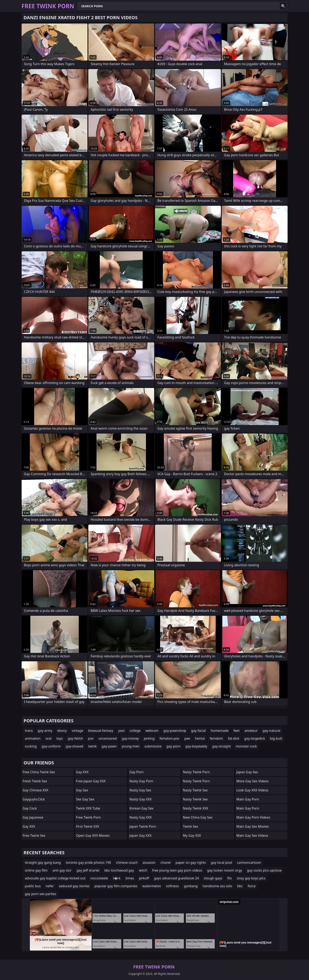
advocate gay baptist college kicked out (55, 878)
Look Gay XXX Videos (252, 790)
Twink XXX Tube (88, 808)
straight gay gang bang (43, 862)
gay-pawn (109, 746)
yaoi (121, 731)
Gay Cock (30, 808)
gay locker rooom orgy (225, 870)
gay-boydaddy (196, 746)
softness (172, 886)
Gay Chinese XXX (36, 790)
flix (230, 878)
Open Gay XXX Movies (93, 835)
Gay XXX (29, 826)
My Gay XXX (192, 835)
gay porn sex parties (41, 894)
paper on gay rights (191, 862)
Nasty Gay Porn (141, 781)
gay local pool (221, 862)
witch (143, 870)
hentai (200, 738)
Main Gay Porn (248, 799)
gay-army (45, 731)
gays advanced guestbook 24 (176, 878)
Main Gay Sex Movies (253, 826)
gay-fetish (75, 738)
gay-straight (222, 746)
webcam (152, 731)
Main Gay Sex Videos (252, 835)
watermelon (152, 886)
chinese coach (127, 862)
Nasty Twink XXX (195, 808)
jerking (149, 738)
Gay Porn (137, 772)
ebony (62, 731)
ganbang (191, 886)
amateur (251, 731)
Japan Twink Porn (143, 826)
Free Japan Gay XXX (91, 781)
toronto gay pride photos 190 (88, 862)
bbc (240, 886)
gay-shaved (75, 746)
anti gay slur (62, 870)
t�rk (117, 878)
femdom (216, 738)
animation (33, 738)
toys (60, 738)
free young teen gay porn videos (177, 870)
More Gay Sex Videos (252, 781)
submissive (153, 746)
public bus (33, 886)
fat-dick (234, 738)
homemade (220, 731)
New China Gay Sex (198, 817)
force (252, 886)
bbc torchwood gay (119, 870)
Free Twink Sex (34, 835)
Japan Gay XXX (141, 835)
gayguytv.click (34, 799)
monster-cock (246, 746)
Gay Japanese (33, 817)
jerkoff (144, 878)
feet (236, 731)
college (135, 731)
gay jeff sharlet (88, 870)
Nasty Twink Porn (196, 772)
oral (48, 738)
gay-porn (174, 746)
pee (187, 738)
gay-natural (272, 731)
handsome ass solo (217, 886)
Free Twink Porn (88, 817)
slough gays (213, 878)
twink (93, 746)
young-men (131, 746)
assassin (149, 862)
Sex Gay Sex (85, 799)
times (130, 878)
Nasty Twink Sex (195, 790)
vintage (78, 731)
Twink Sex (190, 826)
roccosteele (99, 878)
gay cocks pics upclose (264, 870)
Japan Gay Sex (247, 772)
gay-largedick (255, 738)
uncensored (108, 738)
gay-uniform (51, 746)
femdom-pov (169, 738)
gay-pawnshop (175, 731)
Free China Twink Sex (39, 772)
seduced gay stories (74, 886)
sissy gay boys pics (251, 878)
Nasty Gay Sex (140, 790)
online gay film (36, 870)
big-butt (276, 738)
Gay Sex (82, 790)
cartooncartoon (249, 862)
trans (29, 731)
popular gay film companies (116, 886)
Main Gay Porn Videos (253, 817)
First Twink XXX (88, 826)
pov (91, 738)
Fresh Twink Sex (35, 781)
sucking (31, 746)
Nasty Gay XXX (141, 799)
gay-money (130, 738)
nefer (50, 886)
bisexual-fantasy (101, 731)
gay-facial (198, 731)
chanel (166, 862)
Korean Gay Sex (142, 808)
